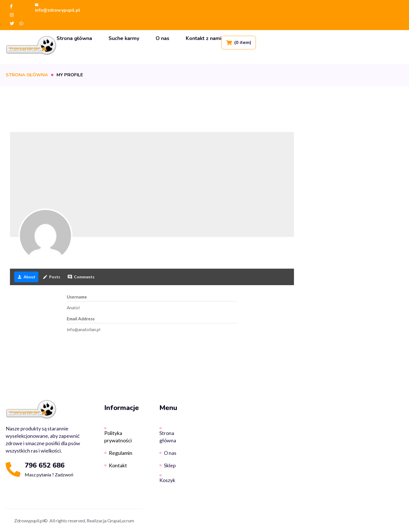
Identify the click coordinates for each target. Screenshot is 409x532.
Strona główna (27, 75)
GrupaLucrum (121, 521)
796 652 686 (45, 465)
